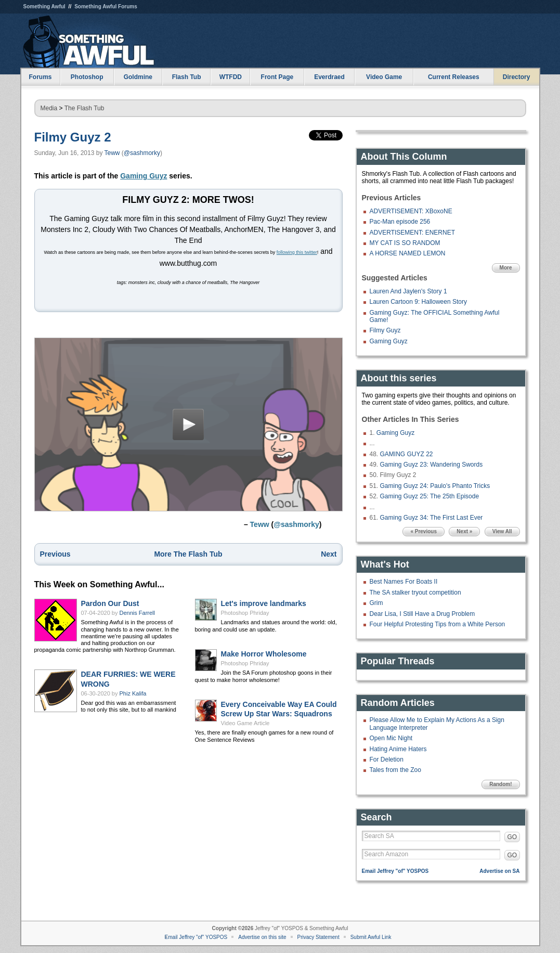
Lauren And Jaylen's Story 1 (408, 291)
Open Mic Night (391, 738)
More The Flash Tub (188, 557)
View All (502, 531)
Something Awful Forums (106, 7)
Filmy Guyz (385, 330)
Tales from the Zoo (395, 770)
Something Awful (44, 7)
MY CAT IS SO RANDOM (405, 243)
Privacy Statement (318, 937)
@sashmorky (142, 153)
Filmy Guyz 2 (73, 137)
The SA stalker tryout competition (415, 593)
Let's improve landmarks (264, 607)
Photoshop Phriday (245, 616)
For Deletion (387, 759)
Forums (40, 77)
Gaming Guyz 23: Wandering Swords (432, 465)
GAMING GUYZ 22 (407, 454)
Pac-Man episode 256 (400, 222)
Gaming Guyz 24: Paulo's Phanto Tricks (435, 486)
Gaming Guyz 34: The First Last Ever (432, 518)
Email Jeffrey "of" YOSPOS (395, 871)
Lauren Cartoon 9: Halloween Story (418, 302)
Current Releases (454, 77)
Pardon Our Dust (110, 607)
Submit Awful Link (371, 937)
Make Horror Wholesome (264, 657)
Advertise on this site (262, 937)
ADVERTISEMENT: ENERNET (412, 233)
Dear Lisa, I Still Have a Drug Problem (422, 614)
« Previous (424, 531)
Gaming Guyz (144, 176)
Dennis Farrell (137, 616)
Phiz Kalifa (133, 697)
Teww (112, 153)
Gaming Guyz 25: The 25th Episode (430, 496)
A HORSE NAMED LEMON (408, 253)
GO (512, 837)
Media (49, 108)
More (506, 268)
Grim (376, 603)
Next (329, 557)
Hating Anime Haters (398, 749)
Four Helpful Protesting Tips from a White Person (438, 624)
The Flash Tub (84, 108)
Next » (464, 531)
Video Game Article (245, 726)
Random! (500, 784)
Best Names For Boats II (404, 582)
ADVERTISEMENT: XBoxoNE (411, 211)
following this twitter (297, 252)
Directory (517, 77)
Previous (55, 557)
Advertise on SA (499, 871)
